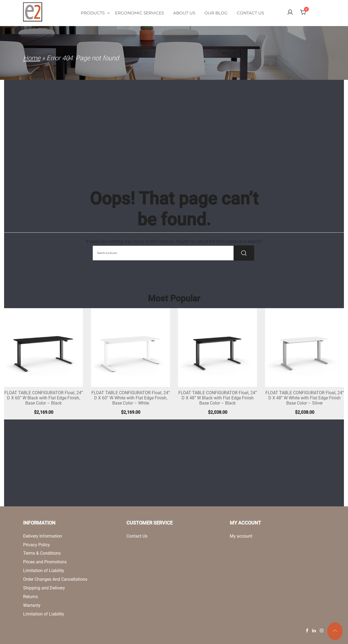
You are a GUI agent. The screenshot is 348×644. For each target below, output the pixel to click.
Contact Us (250, 13)
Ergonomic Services (139, 13)
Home (32, 58)
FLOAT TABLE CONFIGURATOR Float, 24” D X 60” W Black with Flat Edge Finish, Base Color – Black (44, 398)
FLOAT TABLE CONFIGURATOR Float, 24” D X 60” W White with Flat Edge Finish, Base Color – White (131, 398)
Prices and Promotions (45, 562)
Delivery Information (43, 536)
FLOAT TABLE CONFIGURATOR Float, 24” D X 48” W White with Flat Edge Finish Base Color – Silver (305, 398)
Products (95, 13)
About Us (184, 13)
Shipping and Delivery (44, 588)
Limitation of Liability (44, 571)
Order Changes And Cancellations (55, 579)
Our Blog (216, 13)
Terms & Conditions (42, 553)
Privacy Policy (37, 545)
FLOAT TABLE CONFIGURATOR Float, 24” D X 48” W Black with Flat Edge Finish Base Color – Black (218, 398)
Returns (30, 597)
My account (241, 536)
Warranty (32, 605)
